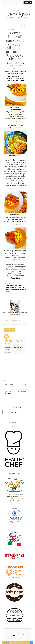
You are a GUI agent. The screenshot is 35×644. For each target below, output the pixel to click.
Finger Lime (15, 278)
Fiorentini (10, 267)
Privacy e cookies (22, 636)
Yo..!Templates (14, 643)
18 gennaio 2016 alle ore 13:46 (14, 342)
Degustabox (18, 274)
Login (12, 634)
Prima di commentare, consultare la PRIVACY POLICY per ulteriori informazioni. (15, 391)
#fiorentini (20, 287)
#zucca (8, 291)
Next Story (14, 412)
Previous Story (17, 407)
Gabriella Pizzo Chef (20, 313)
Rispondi (8, 352)
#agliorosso (15, 29)
